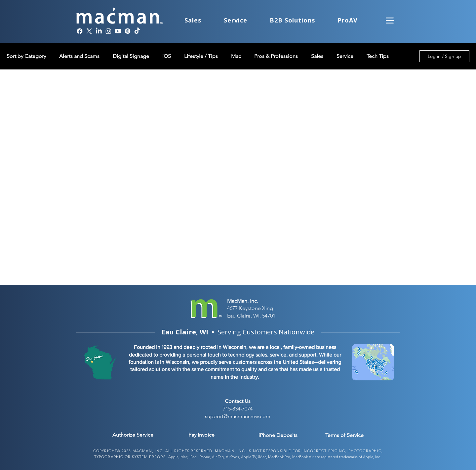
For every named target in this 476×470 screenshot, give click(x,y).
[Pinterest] (128, 31)
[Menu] (390, 20)
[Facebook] (80, 31)
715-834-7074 (238, 409)
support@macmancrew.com (238, 416)
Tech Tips (378, 56)
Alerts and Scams (79, 56)
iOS (167, 56)
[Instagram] (108, 31)
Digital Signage (131, 56)
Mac (236, 56)
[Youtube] (118, 31)
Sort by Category (26, 56)
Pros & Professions (276, 56)
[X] (89, 31)
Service (345, 56)
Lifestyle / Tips (201, 56)
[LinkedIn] (99, 31)
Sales (317, 56)
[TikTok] (137, 31)
